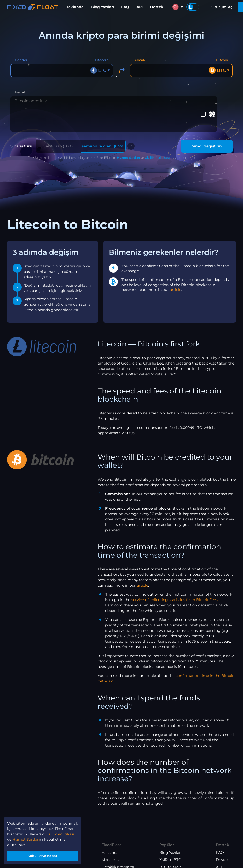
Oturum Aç (222, 7)
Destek (157, 7)
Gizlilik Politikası (157, 134)
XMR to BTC (170, 837)
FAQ (125, 7)
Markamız (111, 837)
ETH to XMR (170, 851)
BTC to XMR (170, 844)
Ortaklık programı (118, 844)
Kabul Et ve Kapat (43, 855)
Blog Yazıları (102, 7)
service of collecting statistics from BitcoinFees (174, 577)
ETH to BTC (170, 858)
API (140, 7)
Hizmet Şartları (128, 134)
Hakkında (75, 7)
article (176, 266)
